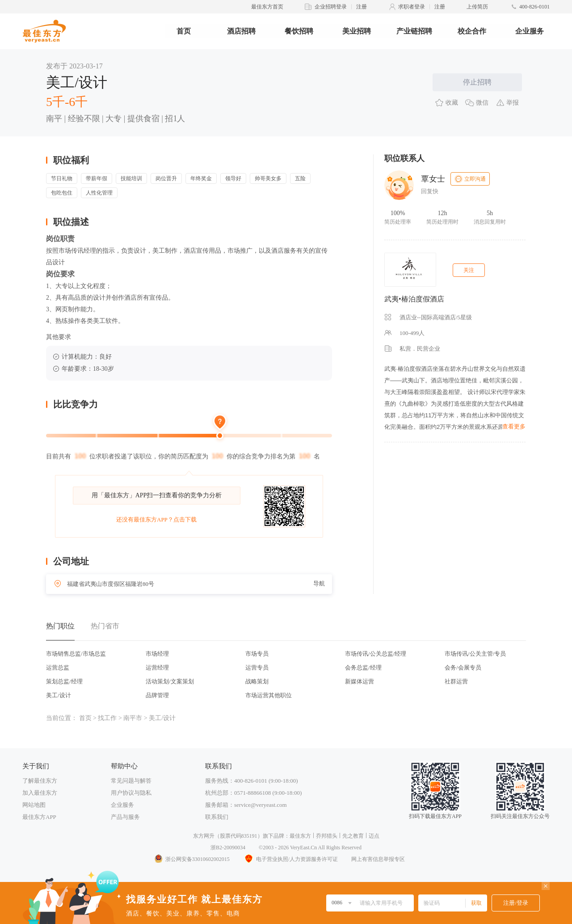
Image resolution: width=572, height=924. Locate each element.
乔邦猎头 (327, 836)
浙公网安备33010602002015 (192, 859)
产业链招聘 (414, 31)
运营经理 (157, 668)
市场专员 (257, 654)
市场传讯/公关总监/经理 (376, 654)
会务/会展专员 (463, 668)
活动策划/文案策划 (170, 681)
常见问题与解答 (131, 781)
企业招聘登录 (331, 7)
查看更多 (514, 426)
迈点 (374, 836)
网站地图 (34, 805)
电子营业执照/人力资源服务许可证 (290, 859)
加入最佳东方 (40, 793)
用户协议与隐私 (131, 793)
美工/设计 (59, 695)
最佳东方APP (39, 817)
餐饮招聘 (299, 31)
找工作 (107, 718)
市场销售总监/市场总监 (76, 654)
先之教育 (353, 836)
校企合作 (472, 31)
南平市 (133, 718)
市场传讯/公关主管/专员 (475, 654)
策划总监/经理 (64, 681)
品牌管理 (157, 695)
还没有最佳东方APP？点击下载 (156, 519)
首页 (184, 31)
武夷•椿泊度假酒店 (414, 299)
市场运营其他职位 (269, 695)
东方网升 (204, 836)
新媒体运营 (360, 681)
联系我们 (217, 817)
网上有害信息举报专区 (378, 859)
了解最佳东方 (40, 781)
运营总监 (58, 668)
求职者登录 (412, 7)
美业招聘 (357, 31)
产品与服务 (125, 817)
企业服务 (530, 31)
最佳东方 (300, 836)
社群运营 (456, 681)
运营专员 (257, 668)
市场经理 (157, 654)
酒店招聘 (241, 31)
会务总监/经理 (363, 668)
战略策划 (257, 681)
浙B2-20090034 (228, 848)
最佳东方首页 (267, 7)
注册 (362, 7)
